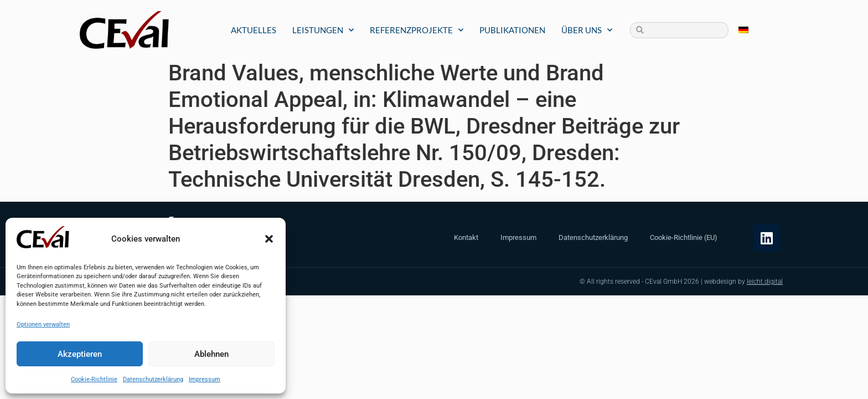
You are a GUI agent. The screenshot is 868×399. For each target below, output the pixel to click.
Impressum (205, 379)
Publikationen (512, 30)
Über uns (587, 30)
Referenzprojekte (417, 30)
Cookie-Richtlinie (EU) (684, 237)
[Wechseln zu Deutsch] (743, 30)
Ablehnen (211, 354)
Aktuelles (254, 30)
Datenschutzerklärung (153, 379)
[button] (269, 239)
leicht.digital (765, 282)
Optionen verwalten (43, 324)
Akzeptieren (80, 354)
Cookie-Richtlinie (94, 379)
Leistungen (323, 30)
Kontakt (466, 237)
